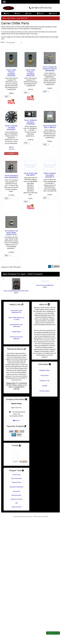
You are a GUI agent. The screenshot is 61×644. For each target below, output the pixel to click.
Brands (17, 13)
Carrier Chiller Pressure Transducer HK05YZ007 (31, 73)
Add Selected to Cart (53, 633)
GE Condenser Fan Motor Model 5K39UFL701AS (11, 233)
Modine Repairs (16, 332)
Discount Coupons (45, 391)
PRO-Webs (45, 518)
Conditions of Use (45, 381)
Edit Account (16, 493)
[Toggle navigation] (4, 2)
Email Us (16, 421)
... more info (11, 149)
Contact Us (53, 13)
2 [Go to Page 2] (52, 266)
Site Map (45, 386)
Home (7, 13)
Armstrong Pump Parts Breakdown (16, 338)
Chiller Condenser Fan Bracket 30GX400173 (50, 175)
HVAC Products (11, 18)
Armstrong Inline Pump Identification (16, 326)
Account (29, 13)
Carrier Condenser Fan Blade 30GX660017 (11, 128)
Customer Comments (16, 501)
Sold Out (11, 153)
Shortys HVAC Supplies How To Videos (16, 319)
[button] (7, 287)
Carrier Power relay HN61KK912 (30, 174)
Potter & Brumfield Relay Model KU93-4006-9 (16, 291)
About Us (40, 13)
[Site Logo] (11, 8)
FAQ (16, 505)
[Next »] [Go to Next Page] (57, 266)
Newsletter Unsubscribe (16, 488)
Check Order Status (16, 480)
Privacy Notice (45, 376)
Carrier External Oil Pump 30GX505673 (11, 177)
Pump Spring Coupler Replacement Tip (16, 312)
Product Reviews (16, 484)
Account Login (16, 476)
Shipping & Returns (45, 370)
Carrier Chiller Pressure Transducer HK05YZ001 (11, 73)
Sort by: (3, 42)
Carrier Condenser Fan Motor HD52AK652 (30, 122)
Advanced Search (16, 497)
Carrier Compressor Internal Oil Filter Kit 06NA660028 (50, 69)
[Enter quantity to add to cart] (14, 96)
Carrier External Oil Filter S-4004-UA (50, 127)
